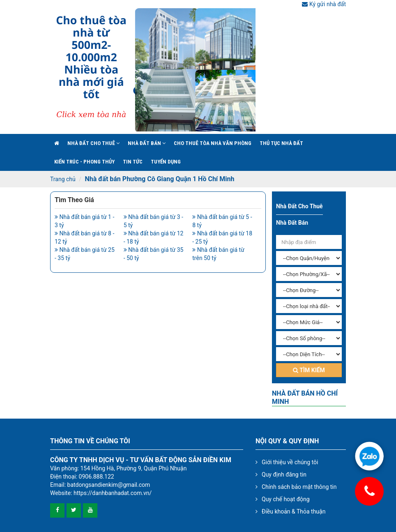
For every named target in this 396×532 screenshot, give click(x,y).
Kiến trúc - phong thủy (84, 162)
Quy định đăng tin (284, 474)
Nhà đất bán (147, 143)
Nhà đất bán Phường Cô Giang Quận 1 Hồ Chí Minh (159, 179)
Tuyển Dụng (166, 162)
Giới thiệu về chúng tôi (290, 462)
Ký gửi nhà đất (324, 4)
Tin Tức (133, 162)
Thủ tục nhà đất (281, 143)
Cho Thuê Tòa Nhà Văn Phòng (213, 143)
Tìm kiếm (309, 370)
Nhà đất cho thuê (93, 143)
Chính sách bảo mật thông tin (299, 487)
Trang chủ (63, 179)
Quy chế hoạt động (286, 499)
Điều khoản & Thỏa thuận (294, 511)
